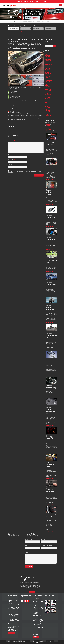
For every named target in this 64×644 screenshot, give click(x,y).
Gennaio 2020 (48, 61)
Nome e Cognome (28, 539)
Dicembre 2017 (48, 92)
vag (40, 47)
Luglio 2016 (47, 106)
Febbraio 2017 (48, 102)
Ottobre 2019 (48, 63)
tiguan (37, 47)
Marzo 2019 (47, 72)
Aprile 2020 (47, 57)
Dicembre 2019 (48, 62)
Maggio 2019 (48, 70)
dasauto (25, 44)
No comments (26, 43)
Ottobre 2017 (48, 95)
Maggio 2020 (48, 55)
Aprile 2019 (47, 71)
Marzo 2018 (47, 88)
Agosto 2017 (48, 97)
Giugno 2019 (48, 68)
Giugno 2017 (48, 100)
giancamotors (25, 46)
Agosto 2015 (48, 112)
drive (37, 44)
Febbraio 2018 (48, 89)
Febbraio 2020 (48, 59)
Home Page (11, 22)
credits (37, 643)
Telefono (27, 545)
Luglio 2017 (47, 99)
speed (24, 47)
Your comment (12, 141)
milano (40, 46)
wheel (32, 48)
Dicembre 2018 (48, 76)
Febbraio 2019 (48, 74)
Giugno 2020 (48, 54)
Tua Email (43, 539)
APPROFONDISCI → (50, 156)
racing (15, 47)
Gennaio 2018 (48, 91)
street (33, 47)
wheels (35, 48)
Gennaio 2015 (48, 113)
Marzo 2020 (47, 58)
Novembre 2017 (48, 93)
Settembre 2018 (48, 80)
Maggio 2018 (48, 85)
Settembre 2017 (48, 96)
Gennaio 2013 (48, 117)
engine (10, 46)
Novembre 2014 (48, 114)
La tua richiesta (28, 552)
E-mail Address (12, 160)
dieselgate (33, 44)
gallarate (14, 46)
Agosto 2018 (48, 81)
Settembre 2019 (48, 64)
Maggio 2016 (48, 109)
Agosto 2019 (48, 66)
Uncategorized (17, 22)
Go (55, 46)
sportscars (28, 47)
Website (10, 165)
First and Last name (13, 155)
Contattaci (20, 32)
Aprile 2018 (47, 87)
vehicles (14, 48)
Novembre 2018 (48, 78)
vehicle (10, 48)
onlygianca (11, 47)
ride (18, 47)
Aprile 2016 (47, 110)
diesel (28, 44)
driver (40, 44)
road (21, 47)
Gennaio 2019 (48, 75)
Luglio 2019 (47, 67)
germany (19, 46)
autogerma (13, 44)
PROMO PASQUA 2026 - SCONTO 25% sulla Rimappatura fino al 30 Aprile (32, 1)
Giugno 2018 (48, 84)
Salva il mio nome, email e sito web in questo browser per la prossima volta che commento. (25, 172)
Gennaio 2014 (48, 116)
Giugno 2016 (48, 108)
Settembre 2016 (48, 105)
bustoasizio (19, 44)
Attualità (48, 124)
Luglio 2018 (47, 83)
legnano (36, 46)
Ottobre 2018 (48, 79)
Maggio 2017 (48, 101)
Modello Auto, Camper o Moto (47, 545)
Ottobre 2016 (48, 104)
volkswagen (19, 48)
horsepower (31, 46)
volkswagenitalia (26, 48)
